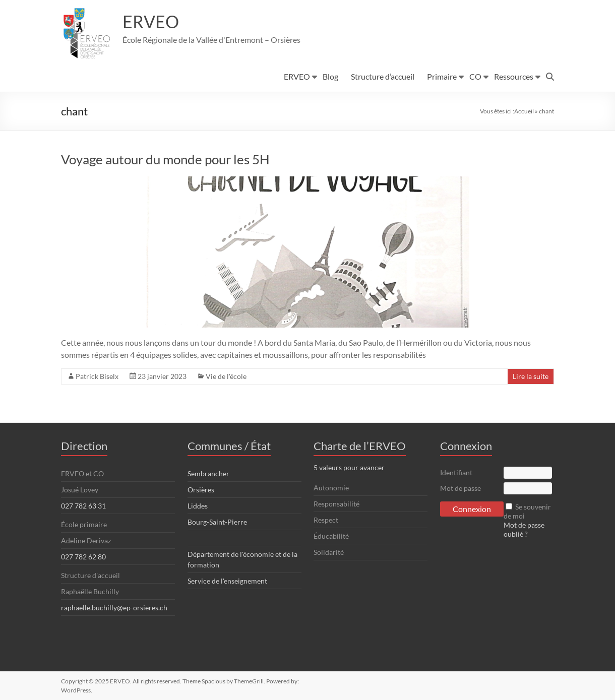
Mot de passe (460, 488)
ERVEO (152, 22)
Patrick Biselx (97, 376)
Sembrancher (208, 473)
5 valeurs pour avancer (349, 467)
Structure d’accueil (383, 76)
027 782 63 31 (83, 506)
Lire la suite (531, 376)
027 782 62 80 (83, 557)
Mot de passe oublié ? (524, 529)
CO (475, 76)
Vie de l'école (226, 376)
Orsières (201, 490)
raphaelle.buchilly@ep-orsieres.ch (114, 608)
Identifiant (456, 472)
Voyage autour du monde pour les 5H (165, 159)
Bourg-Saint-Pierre (217, 522)
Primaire (442, 76)
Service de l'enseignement (227, 581)
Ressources (514, 76)
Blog (330, 76)
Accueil (524, 111)
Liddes (198, 506)
